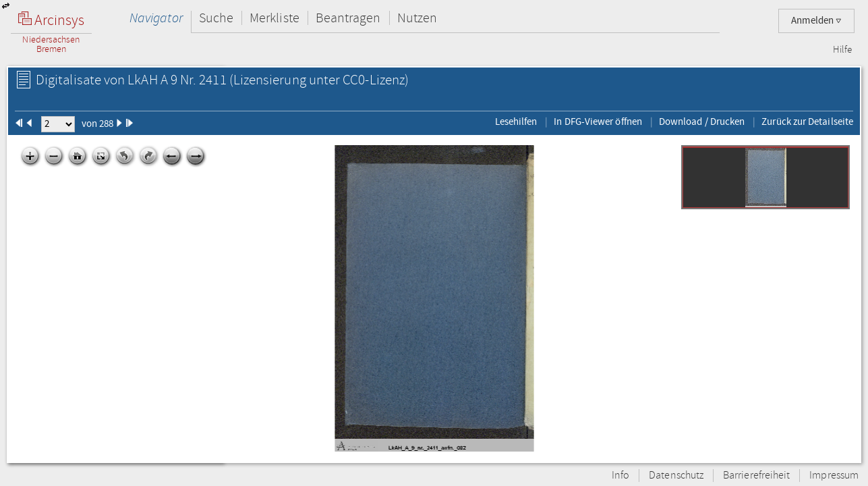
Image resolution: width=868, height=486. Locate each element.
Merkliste (274, 18)
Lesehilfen (516, 122)
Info (620, 476)
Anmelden (816, 21)
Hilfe (842, 50)
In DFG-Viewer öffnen (598, 122)
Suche (216, 18)
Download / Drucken (702, 122)
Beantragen (348, 18)
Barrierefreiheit (756, 476)
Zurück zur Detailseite (807, 122)
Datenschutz (676, 476)
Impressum (834, 476)
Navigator (156, 18)
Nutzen (417, 18)
